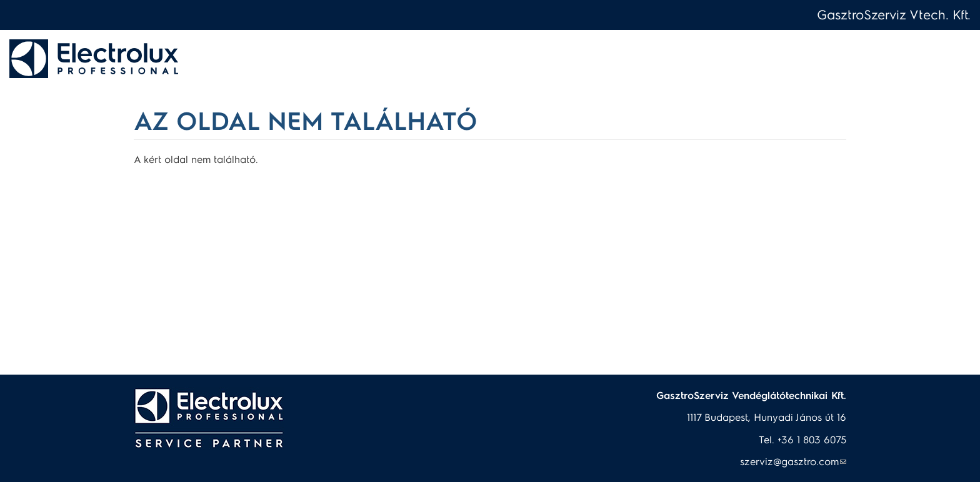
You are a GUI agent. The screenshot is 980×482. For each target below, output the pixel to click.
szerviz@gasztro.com (793, 461)
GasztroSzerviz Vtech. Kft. (894, 14)
